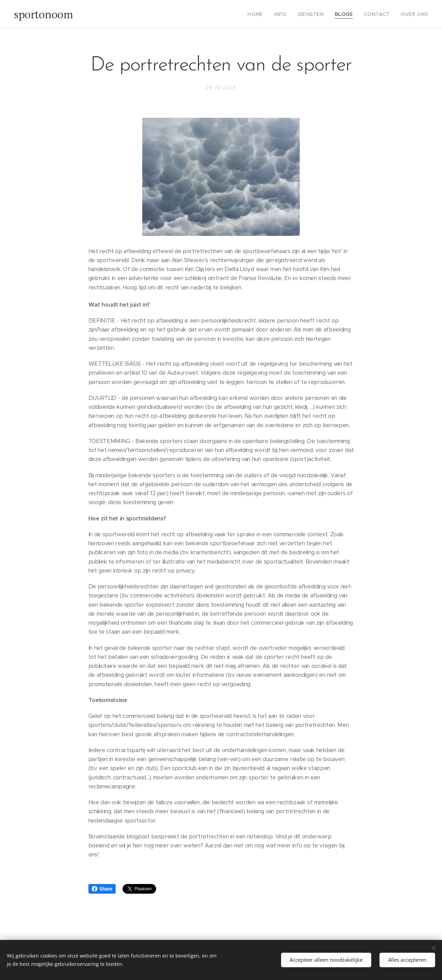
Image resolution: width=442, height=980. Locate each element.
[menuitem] (269, 14)
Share (102, 889)
